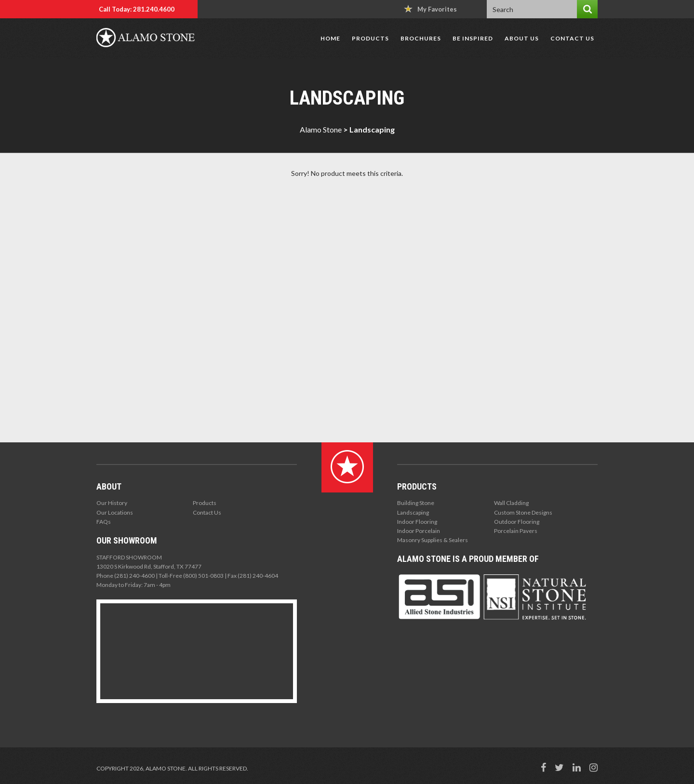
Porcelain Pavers (516, 531)
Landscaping (413, 512)
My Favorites (430, 9)
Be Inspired (473, 38)
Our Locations (115, 512)
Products (370, 38)
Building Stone (416, 503)
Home (330, 38)
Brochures (421, 38)
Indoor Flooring (417, 522)
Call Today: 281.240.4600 (137, 9)
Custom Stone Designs (523, 512)
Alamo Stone (321, 129)
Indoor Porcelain (419, 531)
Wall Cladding (511, 503)
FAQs (104, 522)
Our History (112, 503)
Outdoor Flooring (517, 522)
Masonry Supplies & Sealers (433, 540)
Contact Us (572, 38)
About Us (522, 38)
